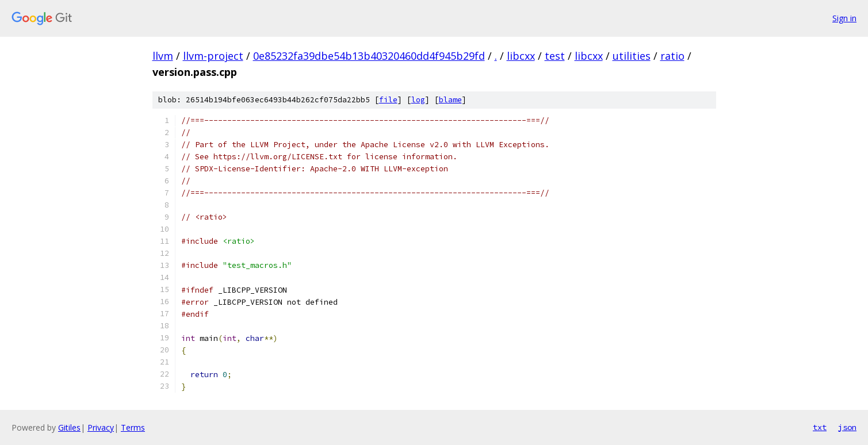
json (847, 427)
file (388, 100)
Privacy (101, 427)
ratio (672, 56)
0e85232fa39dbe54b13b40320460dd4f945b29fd (369, 56)
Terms (133, 427)
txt (820, 427)
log (418, 100)
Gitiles (69, 427)
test (555, 56)
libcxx (521, 56)
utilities (632, 56)
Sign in (844, 18)
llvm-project (213, 56)
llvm (163, 56)
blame (450, 100)
